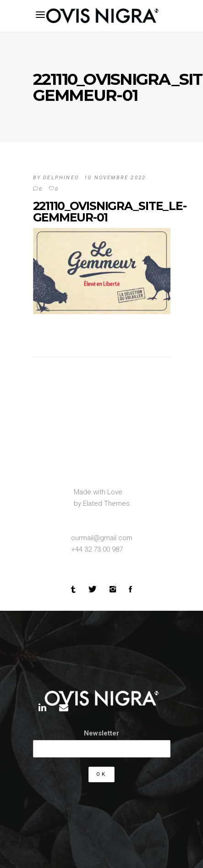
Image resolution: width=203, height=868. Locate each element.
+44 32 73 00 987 (97, 549)
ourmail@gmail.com (102, 538)
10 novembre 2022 (115, 178)
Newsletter (101, 733)
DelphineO (61, 178)
